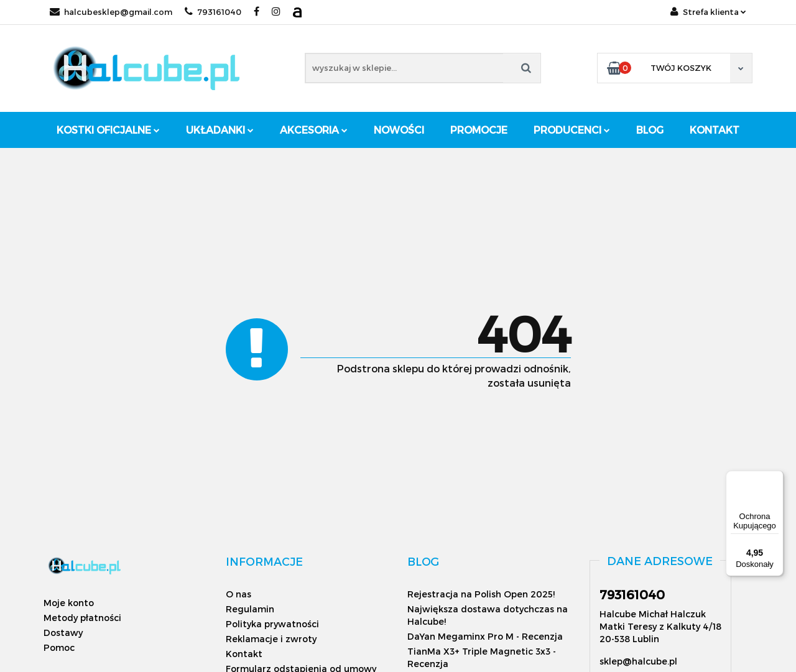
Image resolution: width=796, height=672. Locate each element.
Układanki (220, 130)
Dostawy (63, 633)
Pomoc (59, 647)
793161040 (213, 12)
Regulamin (250, 609)
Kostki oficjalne (108, 130)
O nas (238, 594)
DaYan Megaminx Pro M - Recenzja (485, 636)
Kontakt (715, 130)
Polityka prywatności (272, 624)
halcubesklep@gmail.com (111, 12)
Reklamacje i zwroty (271, 639)
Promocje (479, 130)
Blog (650, 130)
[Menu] (776, 478)
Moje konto (69, 603)
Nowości (399, 130)
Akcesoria (314, 130)
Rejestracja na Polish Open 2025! (481, 594)
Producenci (572, 130)
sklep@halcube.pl (638, 661)
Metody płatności (82, 618)
